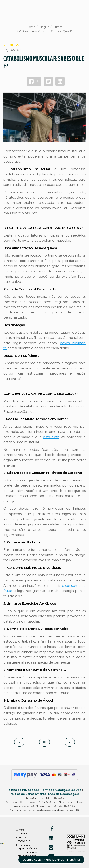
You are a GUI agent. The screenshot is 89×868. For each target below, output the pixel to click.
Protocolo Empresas (23, 843)
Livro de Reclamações (64, 794)
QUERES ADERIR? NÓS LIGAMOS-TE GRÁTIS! (51, 860)
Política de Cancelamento (28, 794)
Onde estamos (22, 831)
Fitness (58, 27)
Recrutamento (26, 852)
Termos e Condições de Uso (61, 790)
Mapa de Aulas (26, 848)
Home (31, 27)
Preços (21, 837)
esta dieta (51, 437)
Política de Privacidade (23, 790)
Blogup (44, 27)
